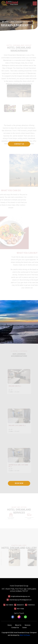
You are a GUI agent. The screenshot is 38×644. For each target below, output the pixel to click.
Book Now (19, 483)
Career (25, 628)
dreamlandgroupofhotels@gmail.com (20, 600)
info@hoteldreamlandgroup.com (20, 596)
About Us (18, 625)
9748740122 (31, 605)
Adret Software (25, 635)
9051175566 (20, 609)
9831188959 (10, 605)
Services (28, 625)
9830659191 (20, 605)
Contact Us (19, 144)
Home (5, 22)
